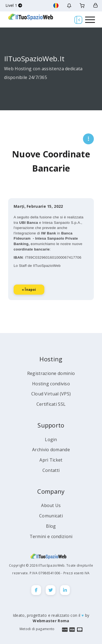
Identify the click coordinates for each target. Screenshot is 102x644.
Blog (51, 526)
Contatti (51, 470)
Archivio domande (51, 450)
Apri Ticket (51, 460)
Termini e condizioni (51, 536)
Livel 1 (14, 5)
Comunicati (51, 516)
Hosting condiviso (51, 384)
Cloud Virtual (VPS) (51, 394)
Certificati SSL (51, 404)
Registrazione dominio (51, 373)
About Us (51, 505)
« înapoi (29, 301)
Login (51, 439)
